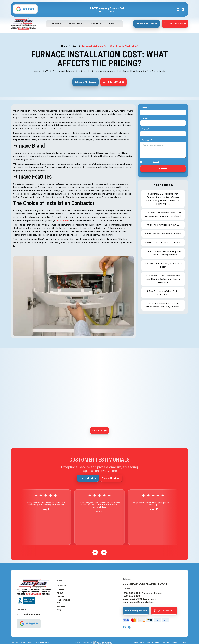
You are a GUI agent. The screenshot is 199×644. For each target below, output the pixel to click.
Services (55, 24)
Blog (75, 46)
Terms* (156, 162)
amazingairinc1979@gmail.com (139, 599)
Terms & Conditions (153, 643)
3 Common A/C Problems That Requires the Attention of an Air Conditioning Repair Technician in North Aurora (163, 199)
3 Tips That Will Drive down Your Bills (163, 234)
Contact (61, 596)
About (60, 593)
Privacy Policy (139, 643)
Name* (145, 108)
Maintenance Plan (63, 601)
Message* (147, 140)
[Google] (183, 9)
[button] (56, 24)
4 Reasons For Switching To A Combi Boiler (163, 265)
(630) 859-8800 (131, 596)
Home (64, 46)
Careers (61, 606)
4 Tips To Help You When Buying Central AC (163, 293)
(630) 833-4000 (107, 11)
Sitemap (185, 643)
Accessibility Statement (171, 643)
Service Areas (75, 24)
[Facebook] (178, 9)
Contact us (63, 220)
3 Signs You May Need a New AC (163, 225)
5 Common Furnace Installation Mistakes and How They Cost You (163, 305)
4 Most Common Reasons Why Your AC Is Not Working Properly (163, 253)
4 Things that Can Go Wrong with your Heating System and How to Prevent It (163, 279)
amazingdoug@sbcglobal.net (138, 602)
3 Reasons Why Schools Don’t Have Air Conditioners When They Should (163, 214)
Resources (95, 24)
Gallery (61, 589)
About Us (114, 24)
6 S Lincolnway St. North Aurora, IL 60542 (145, 584)
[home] (23, 24)
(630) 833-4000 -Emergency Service (142, 593)
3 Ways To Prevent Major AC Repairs (163, 242)
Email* (145, 119)
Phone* (145, 129)
